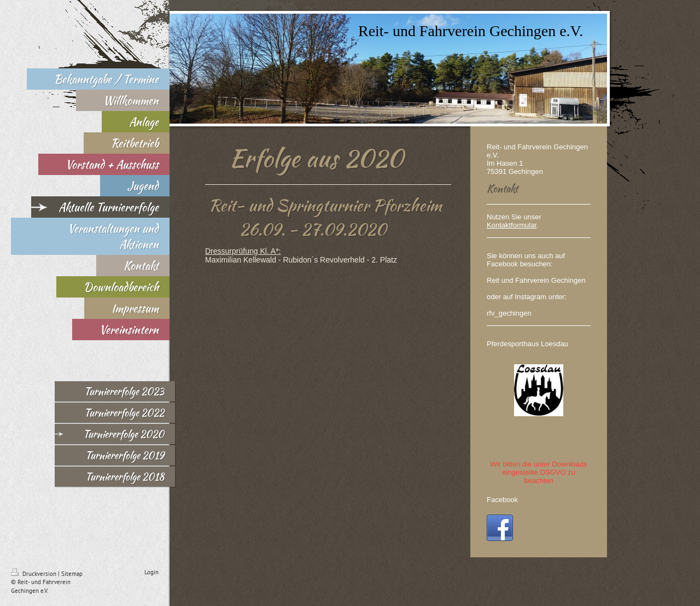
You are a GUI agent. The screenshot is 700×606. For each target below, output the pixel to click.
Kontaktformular (512, 225)
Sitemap (72, 574)
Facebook (502, 500)
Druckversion (34, 574)
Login (151, 572)
